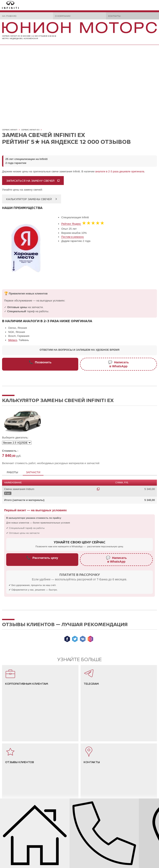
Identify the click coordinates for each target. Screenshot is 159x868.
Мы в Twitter (75, 639)
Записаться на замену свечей (30, 181)
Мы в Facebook (67, 639)
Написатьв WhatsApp (118, 364)
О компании (63, 16)
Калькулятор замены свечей (29, 199)
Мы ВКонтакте (83, 639)
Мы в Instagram (90, 639)
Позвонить (40, 362)
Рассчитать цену (42, 558)
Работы (12, 472)
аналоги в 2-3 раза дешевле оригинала (120, 171)
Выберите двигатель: (15, 438)
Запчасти (33, 472)
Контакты (114, 16)
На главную (9, 16)
